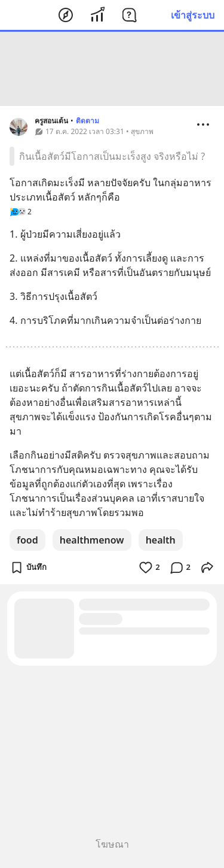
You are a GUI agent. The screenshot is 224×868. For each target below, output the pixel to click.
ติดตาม (88, 121)
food (27, 540)
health (161, 540)
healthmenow (92, 540)
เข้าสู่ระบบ (193, 15)
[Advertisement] (112, 69)
